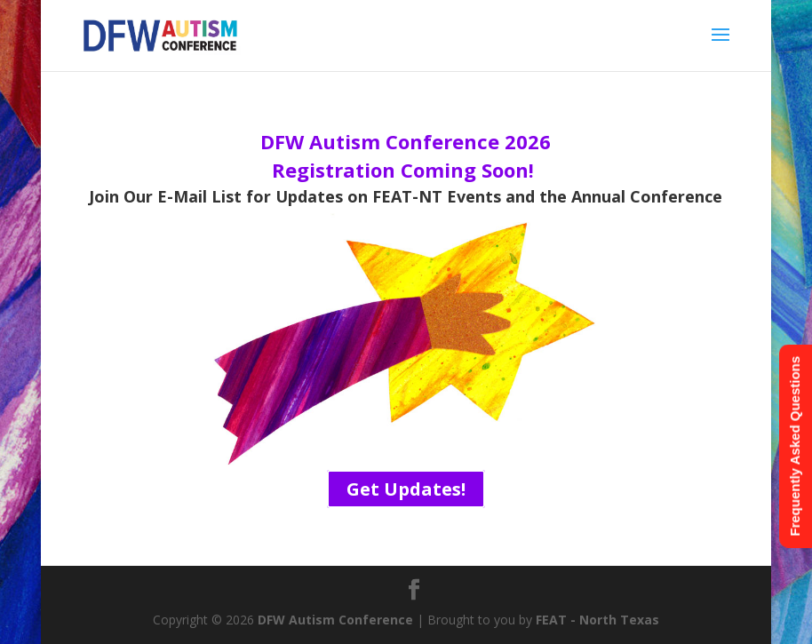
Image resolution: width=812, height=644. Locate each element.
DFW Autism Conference (335, 620)
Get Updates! (406, 489)
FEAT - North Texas (597, 620)
